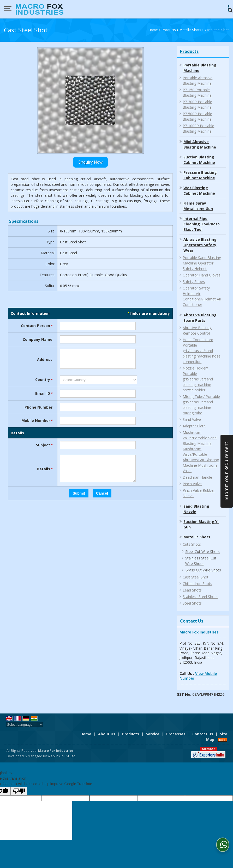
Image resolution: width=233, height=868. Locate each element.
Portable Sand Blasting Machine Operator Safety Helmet (202, 263)
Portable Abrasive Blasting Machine (198, 81)
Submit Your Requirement (226, 471)
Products (169, 30)
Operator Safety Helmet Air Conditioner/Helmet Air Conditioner (202, 296)
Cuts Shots (192, 544)
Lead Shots (192, 590)
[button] (198, 676)
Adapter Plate (194, 426)
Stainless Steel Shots (200, 597)
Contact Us (203, 734)
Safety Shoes (194, 282)
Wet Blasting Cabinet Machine (199, 190)
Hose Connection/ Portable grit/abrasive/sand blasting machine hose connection (202, 351)
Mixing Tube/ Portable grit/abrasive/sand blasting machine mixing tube (201, 405)
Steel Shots (192, 603)
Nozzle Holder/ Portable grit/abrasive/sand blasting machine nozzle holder (198, 379)
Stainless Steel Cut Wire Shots (201, 561)
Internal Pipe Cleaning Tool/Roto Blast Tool (202, 224)
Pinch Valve (192, 484)
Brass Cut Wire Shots (203, 570)
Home (153, 30)
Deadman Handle (197, 477)
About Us (107, 734)
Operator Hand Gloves (202, 275)
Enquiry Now (90, 162)
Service (153, 734)
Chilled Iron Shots (197, 584)
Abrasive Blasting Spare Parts (200, 318)
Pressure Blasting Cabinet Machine (200, 175)
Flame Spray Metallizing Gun (198, 206)
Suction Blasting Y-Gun (201, 524)
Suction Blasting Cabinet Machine (199, 160)
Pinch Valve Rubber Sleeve (199, 493)
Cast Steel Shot (196, 577)
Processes (176, 734)
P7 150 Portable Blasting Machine (197, 93)
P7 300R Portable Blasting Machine (197, 104)
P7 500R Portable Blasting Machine (197, 116)
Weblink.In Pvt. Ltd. (62, 756)
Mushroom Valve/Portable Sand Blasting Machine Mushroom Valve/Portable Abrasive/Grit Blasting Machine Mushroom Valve (201, 452)
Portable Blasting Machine (200, 68)
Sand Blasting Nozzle (196, 509)
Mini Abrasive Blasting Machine (200, 144)
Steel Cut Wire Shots (202, 552)
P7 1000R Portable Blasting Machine (198, 128)
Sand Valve (192, 419)
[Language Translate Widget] (24, 725)
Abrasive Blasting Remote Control (197, 330)
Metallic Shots (190, 30)
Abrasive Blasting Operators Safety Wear (200, 245)
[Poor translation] (19, 791)
